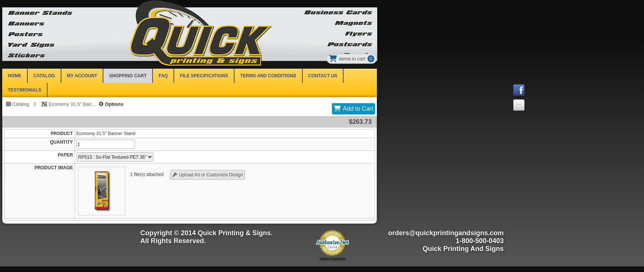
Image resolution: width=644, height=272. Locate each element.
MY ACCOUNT (82, 76)
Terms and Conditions (268, 76)
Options (111, 104)
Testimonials (25, 90)
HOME (15, 76)
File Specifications (204, 76)
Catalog (17, 104)
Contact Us (323, 76)
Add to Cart (358, 109)
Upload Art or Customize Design (211, 175)
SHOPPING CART (128, 76)
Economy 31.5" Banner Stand (72, 104)
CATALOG (44, 76)
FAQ (163, 76)
